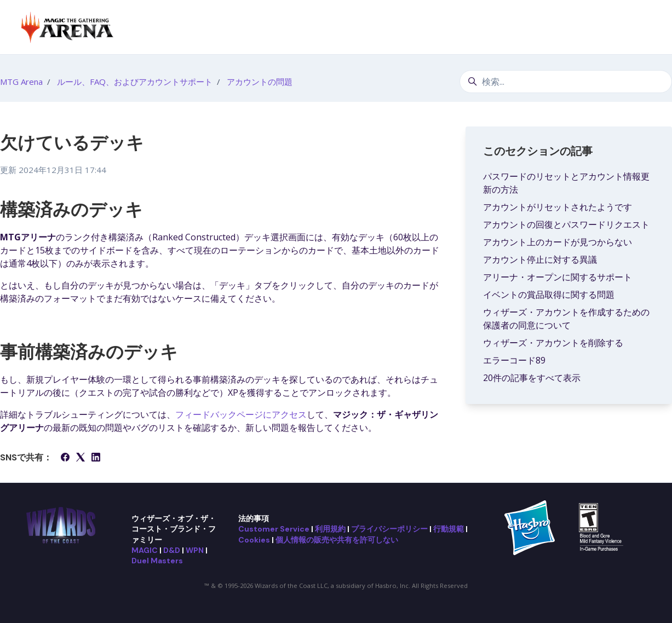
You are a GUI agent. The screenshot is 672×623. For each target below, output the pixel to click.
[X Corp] (81, 458)
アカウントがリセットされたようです (558, 207)
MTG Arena (21, 82)
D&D (172, 550)
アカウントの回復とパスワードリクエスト (566, 224)
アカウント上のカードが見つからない (558, 242)
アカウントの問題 (260, 82)
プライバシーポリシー (389, 529)
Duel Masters (157, 561)
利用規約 (330, 529)
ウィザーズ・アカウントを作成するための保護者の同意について (566, 319)
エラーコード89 (514, 360)
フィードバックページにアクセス (241, 414)
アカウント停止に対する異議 (540, 259)
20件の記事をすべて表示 (532, 378)
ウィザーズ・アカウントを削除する (553, 343)
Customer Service (274, 529)
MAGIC (145, 550)
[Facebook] (65, 458)
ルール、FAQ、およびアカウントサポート (135, 82)
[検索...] (566, 82)
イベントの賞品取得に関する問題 (549, 295)
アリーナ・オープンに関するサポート (558, 277)
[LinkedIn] (96, 458)
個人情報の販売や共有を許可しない (337, 540)
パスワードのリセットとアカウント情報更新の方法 (566, 183)
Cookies (254, 540)
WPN (195, 550)
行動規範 (449, 529)
